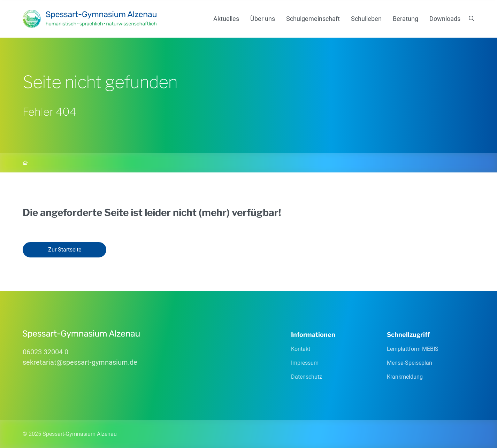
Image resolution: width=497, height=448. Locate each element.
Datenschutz (307, 377)
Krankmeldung (405, 377)
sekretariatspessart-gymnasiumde (80, 362)
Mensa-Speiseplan (410, 363)
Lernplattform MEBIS (413, 349)
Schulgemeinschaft (313, 19)
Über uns (263, 19)
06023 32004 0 (45, 352)
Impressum (305, 363)
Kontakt (301, 349)
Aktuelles (226, 19)
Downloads (445, 19)
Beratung (406, 19)
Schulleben (366, 19)
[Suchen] (472, 19)
